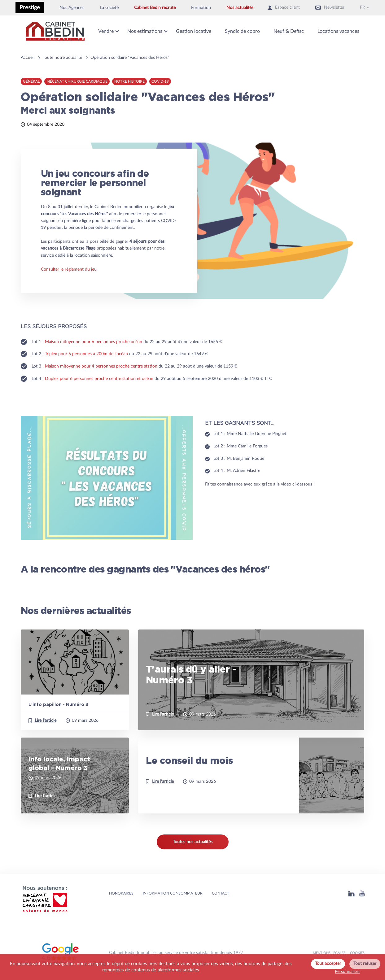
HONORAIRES (121, 893)
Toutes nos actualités (193, 842)
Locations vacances (338, 31)
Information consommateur (173, 893)
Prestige (30, 8)
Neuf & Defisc (289, 31)
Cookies (357, 953)
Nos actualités (240, 8)
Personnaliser (347, 972)
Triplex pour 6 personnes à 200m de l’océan (86, 354)
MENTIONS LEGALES (329, 953)
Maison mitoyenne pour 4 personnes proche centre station (101, 366)
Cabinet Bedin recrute (155, 8)
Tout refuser (365, 964)
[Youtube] (362, 893)
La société (109, 8)
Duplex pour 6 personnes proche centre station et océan (99, 379)
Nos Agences (72, 8)
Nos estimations (145, 31)
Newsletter (330, 8)
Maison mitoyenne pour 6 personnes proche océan (94, 342)
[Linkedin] (351, 893)
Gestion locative (194, 31)
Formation (201, 8)
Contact (221, 893)
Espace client (284, 8)
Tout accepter (328, 964)
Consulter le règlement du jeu (69, 269)
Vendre (106, 31)
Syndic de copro (242, 31)
